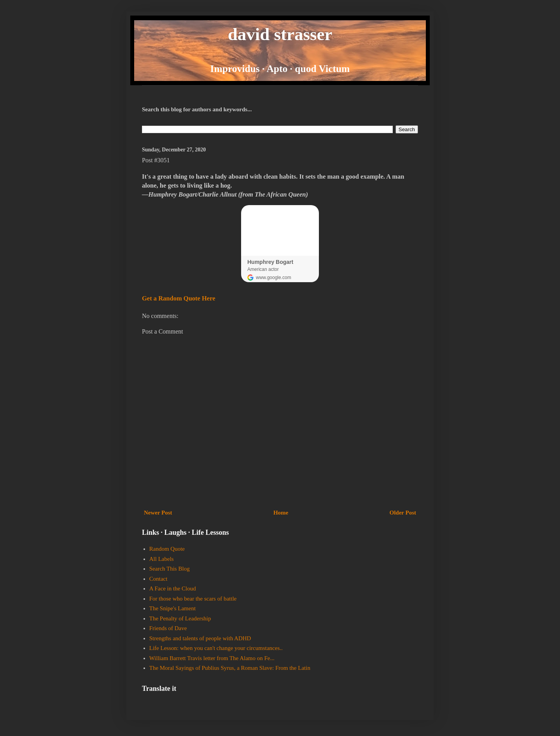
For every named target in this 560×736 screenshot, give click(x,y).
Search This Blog (170, 569)
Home (281, 513)
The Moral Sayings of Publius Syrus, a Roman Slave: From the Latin (230, 668)
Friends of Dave (168, 628)
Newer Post (158, 513)
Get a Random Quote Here (179, 298)
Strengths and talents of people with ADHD (200, 638)
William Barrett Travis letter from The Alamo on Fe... (212, 658)
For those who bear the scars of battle (193, 599)
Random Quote (167, 549)
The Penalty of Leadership (180, 618)
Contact (158, 579)
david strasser (280, 34)
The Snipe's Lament (172, 608)
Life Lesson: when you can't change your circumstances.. (216, 648)
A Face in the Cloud (173, 588)
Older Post (403, 513)
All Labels (162, 559)
